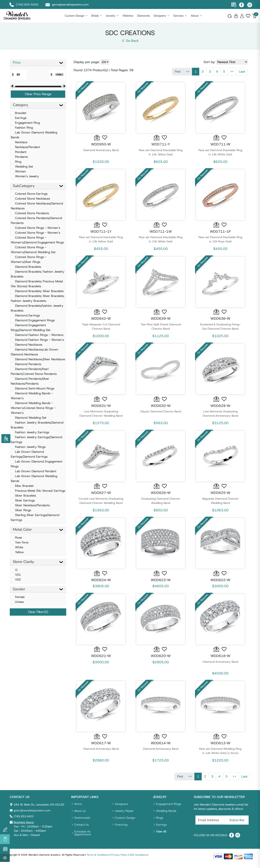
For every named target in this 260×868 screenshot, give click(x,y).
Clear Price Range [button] (38, 97)
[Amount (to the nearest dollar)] (21, 78)
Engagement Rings (169, 807)
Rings (160, 821)
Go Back (130, 44)
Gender (19, 592)
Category (20, 108)
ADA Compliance (139, 858)
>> (232, 75)
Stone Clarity (23, 565)
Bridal (106, 17)
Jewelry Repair (124, 814)
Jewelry (121, 17)
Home (78, 807)
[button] (105, 141)
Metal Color (22, 533)
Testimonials (82, 821)
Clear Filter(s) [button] (38, 615)
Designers (171, 17)
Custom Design (85, 17)
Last (242, 75)
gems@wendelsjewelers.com (32, 814)
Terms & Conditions (98, 858)
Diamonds (153, 17)
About (206, 17)
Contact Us (81, 828)
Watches (137, 17)
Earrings (161, 828)
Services (189, 17)
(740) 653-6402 (24, 820)
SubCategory (24, 189)
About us (80, 814)
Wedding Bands (166, 814)
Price (17, 66)
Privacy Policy (119, 858)
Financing (121, 828)
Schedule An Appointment (83, 836)
